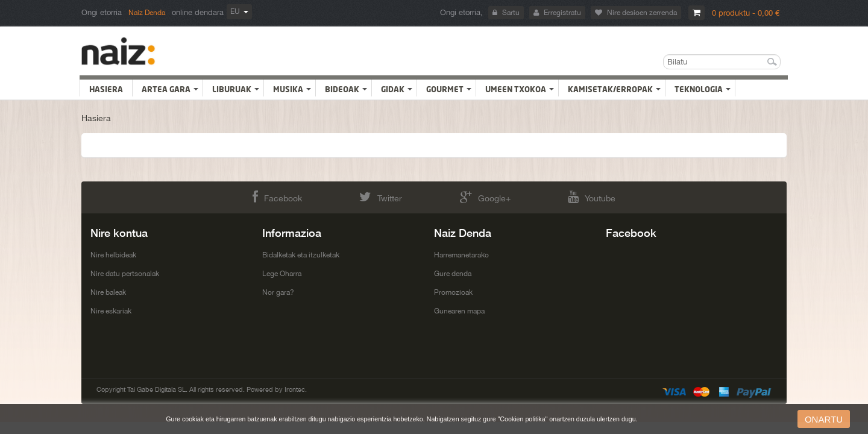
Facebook (277, 197)
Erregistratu (557, 13)
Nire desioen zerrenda (636, 13)
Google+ (485, 197)
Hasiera (96, 118)
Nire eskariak (111, 311)
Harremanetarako (461, 255)
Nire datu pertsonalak (125, 274)
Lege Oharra (282, 274)
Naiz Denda (147, 13)
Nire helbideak (113, 255)
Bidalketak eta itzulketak (301, 255)
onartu (824, 419)
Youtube (592, 197)
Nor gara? (278, 292)
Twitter (381, 197)
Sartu (506, 13)
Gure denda (453, 274)
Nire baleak (108, 292)
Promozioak (453, 292)
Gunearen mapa (459, 311)
